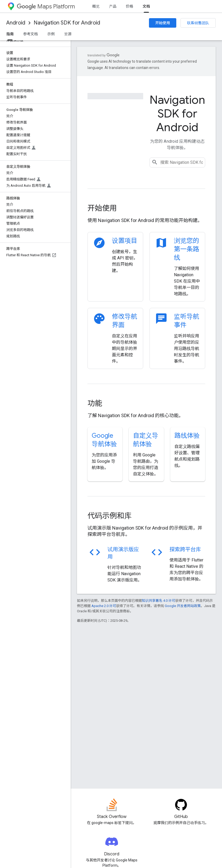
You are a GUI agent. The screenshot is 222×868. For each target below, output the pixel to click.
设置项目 (125, 241)
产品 (113, 6)
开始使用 (163, 23)
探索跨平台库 (185, 549)
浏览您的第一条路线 (187, 249)
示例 (51, 34)
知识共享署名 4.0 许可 (159, 601)
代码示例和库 (110, 516)
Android (16, 23)
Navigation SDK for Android (67, 23)
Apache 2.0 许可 (104, 606)
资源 (68, 34)
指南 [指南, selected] (10, 34)
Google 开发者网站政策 (183, 606)
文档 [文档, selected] (146, 6)
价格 (130, 6)
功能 (95, 403)
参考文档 (30, 34)
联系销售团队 (198, 23)
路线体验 (187, 436)
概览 (96, 6)
